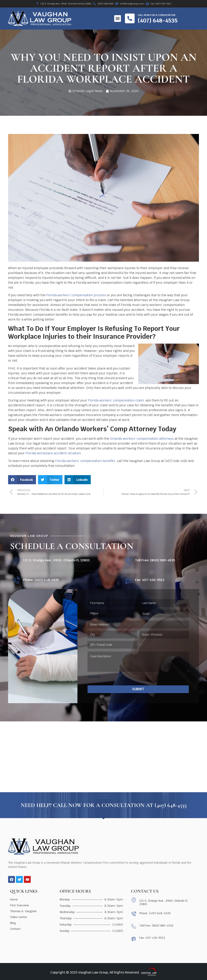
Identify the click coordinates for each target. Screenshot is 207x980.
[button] (118, 19)
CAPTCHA (94, 677)
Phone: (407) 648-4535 (41, 580)
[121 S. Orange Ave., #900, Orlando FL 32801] (16, 561)
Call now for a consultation (156, 15)
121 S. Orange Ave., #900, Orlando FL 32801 (56, 560)
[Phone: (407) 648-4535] (16, 581)
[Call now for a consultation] (130, 18)
